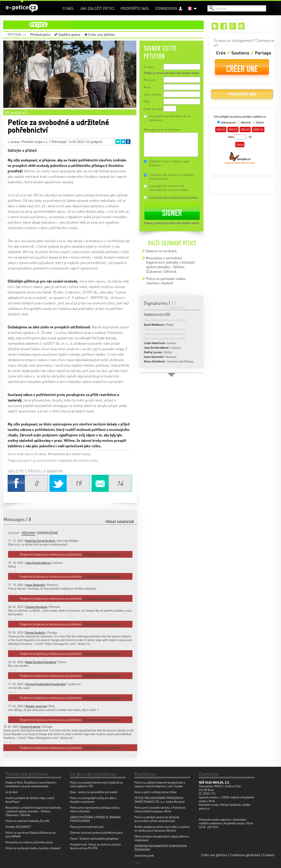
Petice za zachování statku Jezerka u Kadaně (166, 281)
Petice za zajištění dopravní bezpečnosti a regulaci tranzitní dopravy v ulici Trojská (160, 784)
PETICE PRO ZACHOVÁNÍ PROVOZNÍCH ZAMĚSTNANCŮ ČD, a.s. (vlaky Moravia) (160, 800)
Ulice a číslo (152, 94)
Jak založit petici (97, 8)
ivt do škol (12, 792)
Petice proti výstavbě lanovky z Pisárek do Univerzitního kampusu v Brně (160, 809)
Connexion (166, 8)
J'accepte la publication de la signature (169, 118)
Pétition (14, 34)
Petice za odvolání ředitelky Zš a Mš (27, 821)
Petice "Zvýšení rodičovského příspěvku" (95, 838)
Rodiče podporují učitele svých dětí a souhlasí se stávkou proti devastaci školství (162, 829)
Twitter (123, 142)
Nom (147, 87)
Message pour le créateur (162, 129)
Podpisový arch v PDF (157, 314)
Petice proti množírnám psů (87, 827)
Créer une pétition (102, 34)
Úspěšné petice (69, 34)
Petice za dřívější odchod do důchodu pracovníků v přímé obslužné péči (157, 819)
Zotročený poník (144, 855)
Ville (147, 101)
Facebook (128, 142)
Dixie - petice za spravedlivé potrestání (94, 792)
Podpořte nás (135, 8)
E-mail (149, 67)
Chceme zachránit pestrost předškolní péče (96, 833)
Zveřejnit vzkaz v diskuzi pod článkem (169, 163)
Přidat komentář (120, 522)
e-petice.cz (22, 9)
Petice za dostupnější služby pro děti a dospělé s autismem (93, 800)
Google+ (233, 26)
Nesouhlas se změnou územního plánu (29, 842)
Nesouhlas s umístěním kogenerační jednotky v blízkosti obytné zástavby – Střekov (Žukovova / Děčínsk (170, 265)
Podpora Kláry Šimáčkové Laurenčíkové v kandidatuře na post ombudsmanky (31, 784)
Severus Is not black (161, 251)
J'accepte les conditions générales (173, 197)
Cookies (269, 855)
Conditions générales (245, 855)
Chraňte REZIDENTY (18, 827)
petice (106, 25)
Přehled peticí (40, 34)
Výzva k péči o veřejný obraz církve (156, 792)
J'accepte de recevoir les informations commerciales (168, 188)
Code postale (153, 109)
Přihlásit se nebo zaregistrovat (102, 748)
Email (118, 142)
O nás (68, 8)
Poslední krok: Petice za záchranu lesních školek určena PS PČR (95, 846)
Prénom (149, 80)
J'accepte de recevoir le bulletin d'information (171, 177)
